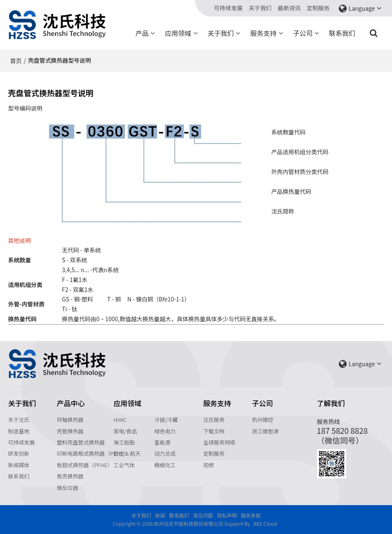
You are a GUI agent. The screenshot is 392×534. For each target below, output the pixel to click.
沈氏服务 (214, 420)
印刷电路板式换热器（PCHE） (93, 453)
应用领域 (178, 33)
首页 (16, 61)
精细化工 (165, 465)
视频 (209, 465)
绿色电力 (165, 431)
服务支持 (263, 33)
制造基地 (19, 431)
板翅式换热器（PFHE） (85, 465)
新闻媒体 (19, 465)
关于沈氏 (19, 420)
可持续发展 (228, 8)
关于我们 (260, 8)
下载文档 (214, 431)
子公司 (303, 33)
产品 (142, 33)
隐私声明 (227, 515)
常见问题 (203, 515)
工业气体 (124, 465)
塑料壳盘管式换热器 (81, 442)
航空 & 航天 (127, 453)
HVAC (120, 420)
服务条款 (251, 515)
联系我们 (342, 33)
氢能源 (163, 442)
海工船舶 (124, 442)
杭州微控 (263, 420)
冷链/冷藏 (166, 420)
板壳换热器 (70, 476)
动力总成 (165, 453)
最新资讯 (289, 8)
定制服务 (318, 8)
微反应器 (68, 488)
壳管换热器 (70, 431)
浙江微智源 (265, 431)
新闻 (160, 515)
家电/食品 (125, 431)
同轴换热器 (70, 420)
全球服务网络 (219, 442)
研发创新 (19, 453)
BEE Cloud (265, 523)
